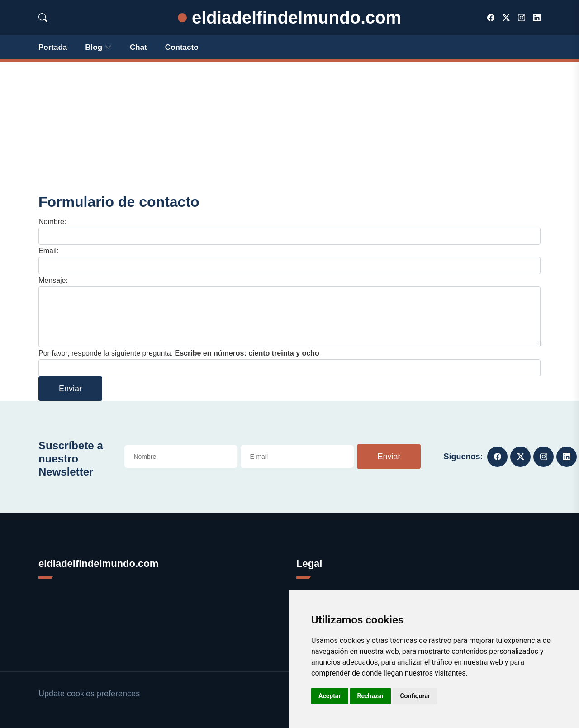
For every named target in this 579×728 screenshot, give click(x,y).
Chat (138, 47)
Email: (48, 251)
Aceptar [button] (330, 696)
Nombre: (52, 221)
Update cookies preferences (89, 694)
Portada (53, 47)
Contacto (182, 47)
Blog (98, 47)
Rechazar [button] (371, 696)
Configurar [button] (415, 696)
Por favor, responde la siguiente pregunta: (179, 353)
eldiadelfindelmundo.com (289, 17)
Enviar (70, 389)
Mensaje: (53, 280)
